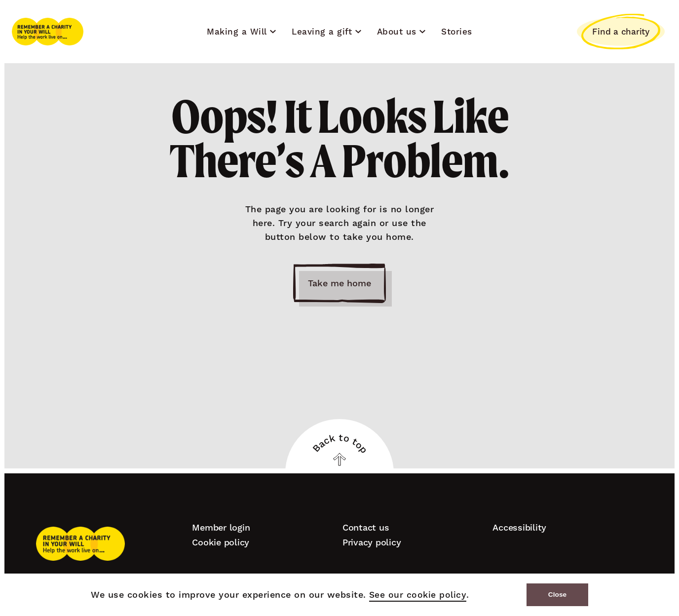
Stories (457, 32)
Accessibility (519, 527)
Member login (221, 527)
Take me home (339, 283)
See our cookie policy (416, 595)
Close (557, 595)
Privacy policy (372, 542)
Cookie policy (221, 542)
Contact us (366, 527)
